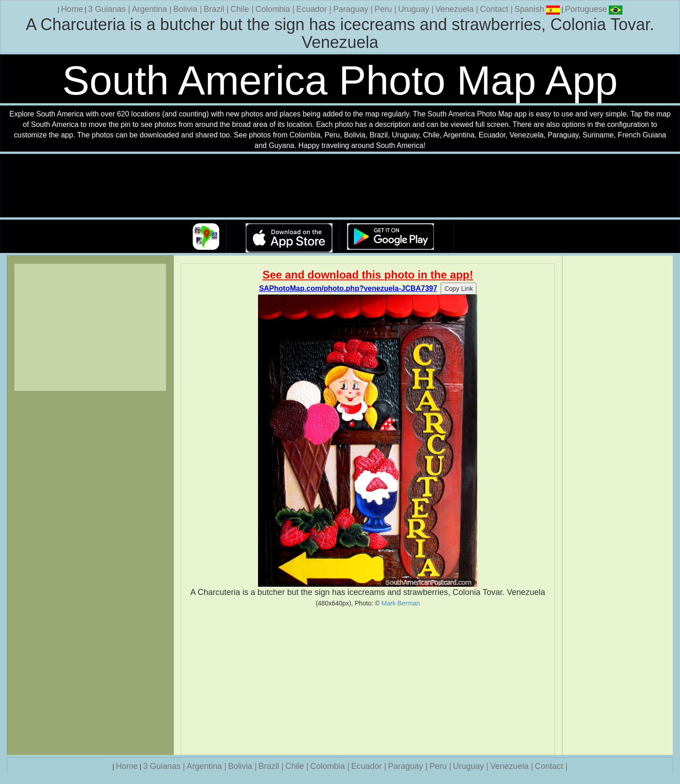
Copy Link (459, 289)
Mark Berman (401, 603)
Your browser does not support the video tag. (340, 186)
